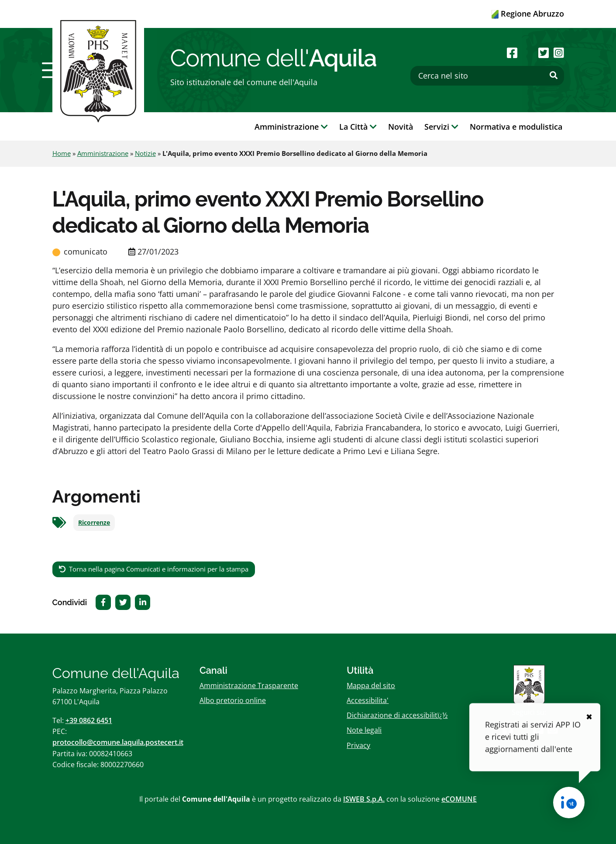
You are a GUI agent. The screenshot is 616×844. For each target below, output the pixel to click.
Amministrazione (103, 153)
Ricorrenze (94, 523)
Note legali (364, 730)
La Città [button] (358, 127)
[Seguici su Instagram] (559, 53)
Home (62, 153)
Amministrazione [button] (291, 127)
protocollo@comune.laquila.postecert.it (118, 742)
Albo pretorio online (233, 700)
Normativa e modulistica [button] (516, 127)
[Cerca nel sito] (487, 76)
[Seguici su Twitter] (544, 53)
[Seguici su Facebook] (512, 53)
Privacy (358, 745)
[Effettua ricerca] (554, 76)
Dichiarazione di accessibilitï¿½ (397, 715)
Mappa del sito (371, 686)
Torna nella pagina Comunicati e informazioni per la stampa (159, 569)
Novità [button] (401, 127)
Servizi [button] (441, 127)
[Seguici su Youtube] (528, 53)
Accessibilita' (368, 700)
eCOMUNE (459, 799)
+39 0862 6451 (89, 720)
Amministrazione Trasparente (249, 686)
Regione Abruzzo (528, 14)
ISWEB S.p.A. (364, 799)
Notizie (145, 153)
